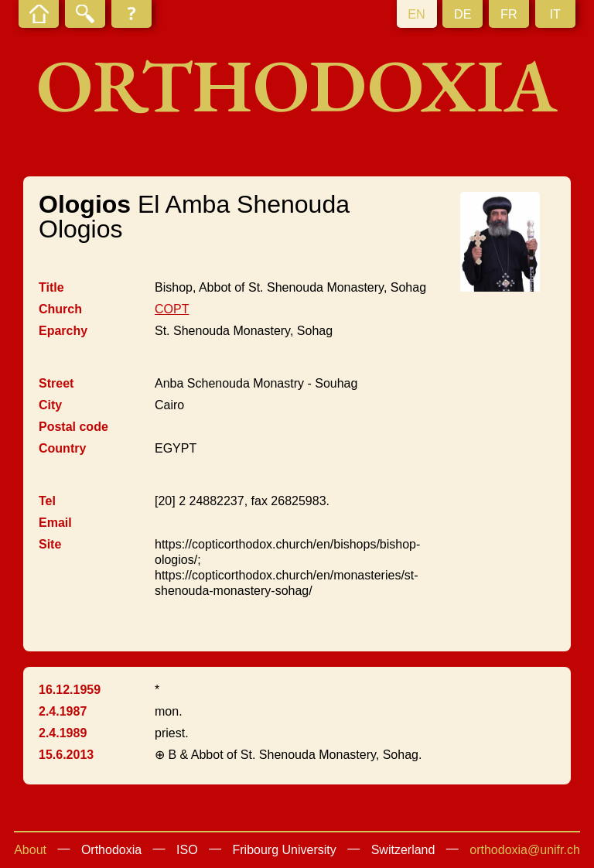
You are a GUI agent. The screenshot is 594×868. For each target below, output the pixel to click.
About (30, 850)
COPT (172, 309)
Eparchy (63, 331)
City (50, 405)
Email (55, 523)
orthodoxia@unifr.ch (525, 850)
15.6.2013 (66, 755)
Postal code (73, 427)
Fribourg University (285, 850)
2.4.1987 (63, 711)
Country (62, 448)
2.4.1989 (63, 733)
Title (51, 287)
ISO (187, 850)
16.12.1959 (70, 690)
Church (60, 309)
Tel (47, 501)
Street (56, 383)
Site (50, 544)
